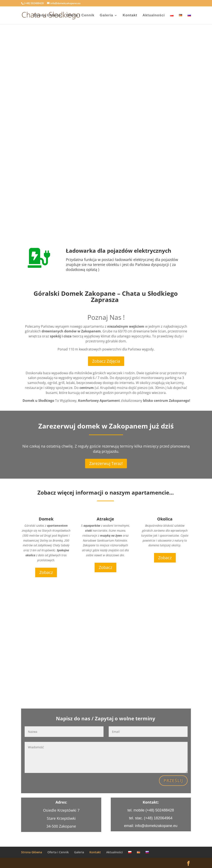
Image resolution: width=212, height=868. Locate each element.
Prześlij (173, 780)
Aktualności (154, 16)
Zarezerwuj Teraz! (106, 463)
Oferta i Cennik (80, 16)
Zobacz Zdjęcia (106, 361)
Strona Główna (47, 16)
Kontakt (130, 16)
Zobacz (46, 572)
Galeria (107, 16)
